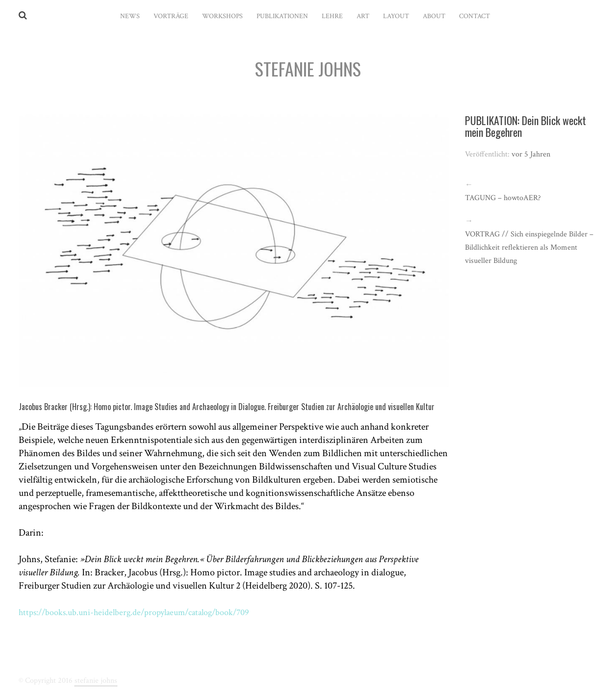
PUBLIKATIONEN (282, 16)
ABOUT (434, 16)
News (130, 16)
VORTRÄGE (171, 16)
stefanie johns (96, 681)
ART (363, 16)
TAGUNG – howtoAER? (503, 198)
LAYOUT (396, 16)
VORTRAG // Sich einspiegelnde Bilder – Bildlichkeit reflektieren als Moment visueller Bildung (529, 247)
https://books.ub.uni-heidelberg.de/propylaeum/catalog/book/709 (146, 612)
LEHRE (332, 16)
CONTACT (475, 16)
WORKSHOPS (222, 16)
